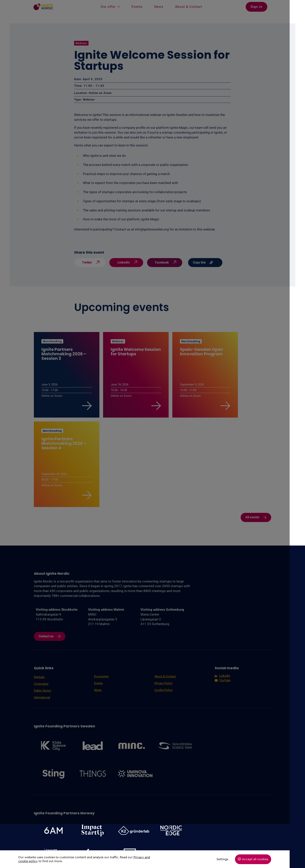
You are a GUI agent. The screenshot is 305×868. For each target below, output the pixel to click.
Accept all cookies (263, 859)
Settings (230, 859)
